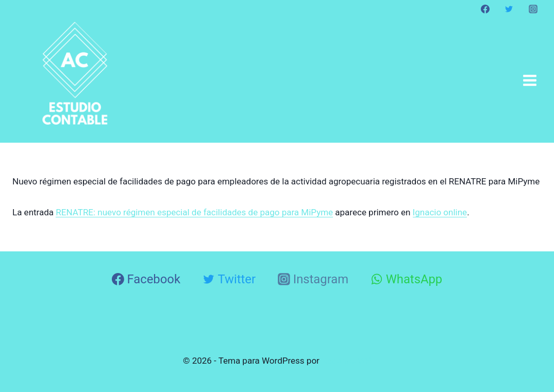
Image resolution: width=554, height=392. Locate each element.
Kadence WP (346, 361)
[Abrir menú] (530, 80)
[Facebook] (485, 9)
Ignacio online (440, 212)
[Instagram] (533, 9)
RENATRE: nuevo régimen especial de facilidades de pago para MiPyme (194, 212)
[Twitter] (509, 9)
